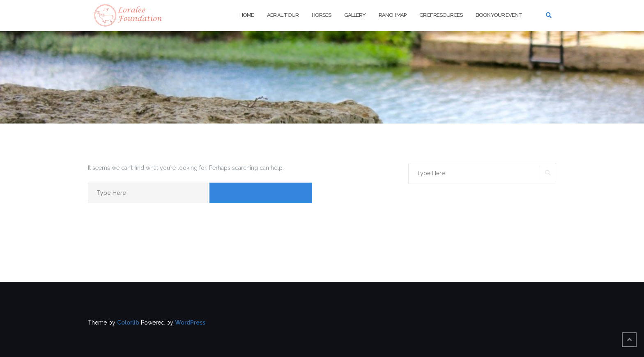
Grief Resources (441, 15)
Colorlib (128, 323)
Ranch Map (392, 15)
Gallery (355, 15)
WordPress (190, 323)
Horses (321, 15)
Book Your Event (499, 15)
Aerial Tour (283, 15)
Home (247, 15)
